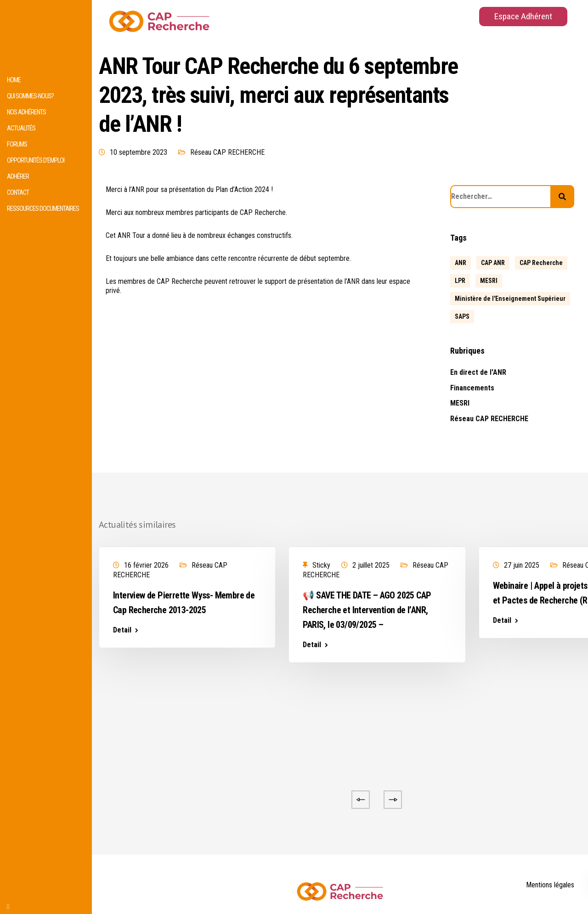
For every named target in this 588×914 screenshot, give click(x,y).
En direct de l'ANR (478, 372)
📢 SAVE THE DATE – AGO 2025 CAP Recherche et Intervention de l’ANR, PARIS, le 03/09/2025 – (367, 610)
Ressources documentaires (43, 209)
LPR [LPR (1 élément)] (460, 281)
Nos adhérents (26, 112)
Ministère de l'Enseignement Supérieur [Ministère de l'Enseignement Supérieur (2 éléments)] (510, 299)
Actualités (21, 128)
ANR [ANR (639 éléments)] (461, 263)
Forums (17, 144)
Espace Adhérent (523, 16)
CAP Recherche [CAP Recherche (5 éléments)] (541, 263)
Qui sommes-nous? (30, 96)
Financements (472, 388)
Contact (18, 193)
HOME (14, 80)
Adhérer (18, 177)
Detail (122, 630)
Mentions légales (550, 885)
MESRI (460, 403)
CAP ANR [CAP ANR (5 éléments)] (493, 263)
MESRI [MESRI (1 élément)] (489, 281)
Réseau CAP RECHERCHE (227, 152)
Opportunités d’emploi (36, 161)
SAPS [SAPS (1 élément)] (462, 316)
